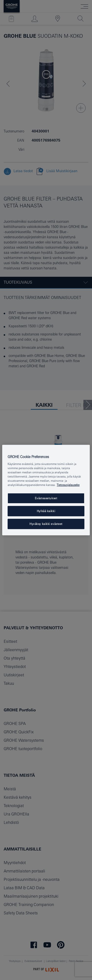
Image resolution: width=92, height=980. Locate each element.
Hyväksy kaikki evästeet (46, 524)
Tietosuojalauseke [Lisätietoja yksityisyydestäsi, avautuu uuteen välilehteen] (68, 485)
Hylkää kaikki (46, 511)
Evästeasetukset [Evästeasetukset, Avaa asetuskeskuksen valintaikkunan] (46, 498)
